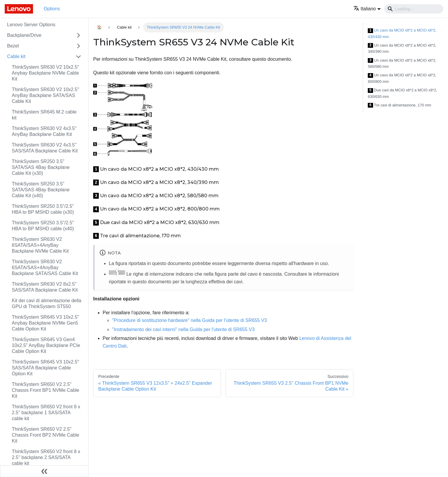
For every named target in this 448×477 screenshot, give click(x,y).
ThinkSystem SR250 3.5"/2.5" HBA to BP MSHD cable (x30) (43, 209)
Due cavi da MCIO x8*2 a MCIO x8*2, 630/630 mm (402, 93)
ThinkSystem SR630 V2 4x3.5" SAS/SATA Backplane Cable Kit (45, 148)
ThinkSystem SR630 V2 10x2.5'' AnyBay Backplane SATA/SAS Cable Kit (45, 95)
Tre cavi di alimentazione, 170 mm (399, 105)
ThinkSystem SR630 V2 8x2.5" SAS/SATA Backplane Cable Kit (45, 287)
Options (52, 9)
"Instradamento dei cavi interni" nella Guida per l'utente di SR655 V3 (183, 329)
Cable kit (16, 56)
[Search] (414, 9)
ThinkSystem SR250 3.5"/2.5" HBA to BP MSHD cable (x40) (43, 226)
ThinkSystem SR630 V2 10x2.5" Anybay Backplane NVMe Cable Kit (45, 73)
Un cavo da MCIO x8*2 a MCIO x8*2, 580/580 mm (402, 64)
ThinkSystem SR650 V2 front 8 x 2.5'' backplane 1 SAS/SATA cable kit (46, 413)
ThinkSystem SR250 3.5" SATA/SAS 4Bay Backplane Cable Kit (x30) (41, 167)
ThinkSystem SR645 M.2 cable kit (44, 115)
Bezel (13, 46)
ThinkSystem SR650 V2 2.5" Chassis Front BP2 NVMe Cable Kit (46, 435)
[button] (367, 9)
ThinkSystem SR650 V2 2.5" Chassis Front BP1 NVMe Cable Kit (46, 390)
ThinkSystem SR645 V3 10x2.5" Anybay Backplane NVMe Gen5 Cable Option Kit (45, 323)
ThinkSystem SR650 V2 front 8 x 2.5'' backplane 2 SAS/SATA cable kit (46, 457)
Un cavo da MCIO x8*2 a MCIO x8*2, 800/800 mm (402, 78)
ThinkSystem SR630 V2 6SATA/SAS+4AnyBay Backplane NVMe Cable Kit (40, 245)
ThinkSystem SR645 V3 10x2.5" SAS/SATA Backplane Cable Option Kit (45, 368)
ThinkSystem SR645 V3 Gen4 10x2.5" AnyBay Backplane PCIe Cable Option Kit (46, 345)
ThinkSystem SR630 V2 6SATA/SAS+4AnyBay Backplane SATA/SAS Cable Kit (45, 268)
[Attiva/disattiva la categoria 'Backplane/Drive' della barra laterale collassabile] (78, 35)
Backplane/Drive (24, 35)
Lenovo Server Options (31, 25)
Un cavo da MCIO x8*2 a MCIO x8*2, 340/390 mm (402, 48)
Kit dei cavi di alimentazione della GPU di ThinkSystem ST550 (47, 304)
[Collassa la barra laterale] (44, 471)
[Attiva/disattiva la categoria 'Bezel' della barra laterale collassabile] (78, 46)
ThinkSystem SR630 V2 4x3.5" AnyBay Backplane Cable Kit (44, 131)
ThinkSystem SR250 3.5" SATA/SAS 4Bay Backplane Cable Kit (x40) (41, 190)
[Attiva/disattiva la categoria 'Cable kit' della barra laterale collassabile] (78, 57)
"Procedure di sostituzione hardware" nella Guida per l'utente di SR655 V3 (189, 320)
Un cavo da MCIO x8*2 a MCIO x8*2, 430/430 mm (402, 33)
